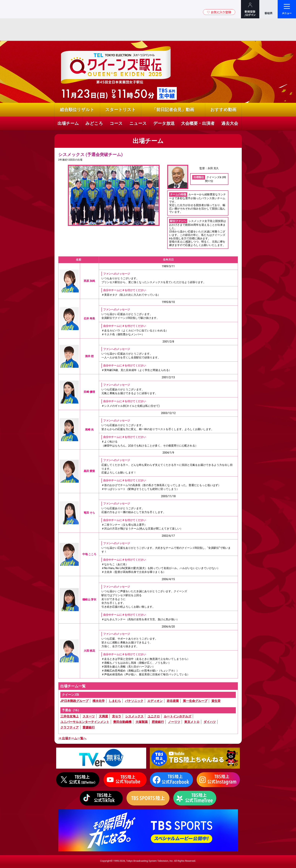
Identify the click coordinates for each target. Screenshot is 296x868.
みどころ (94, 123)
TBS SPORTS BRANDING (148, 830)
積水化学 (99, 701)
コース (116, 123)
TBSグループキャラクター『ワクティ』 (36, 9)
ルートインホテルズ (178, 716)
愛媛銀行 (89, 727)
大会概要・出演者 (198, 123)
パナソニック (134, 701)
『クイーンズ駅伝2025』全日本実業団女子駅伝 (118, 74)
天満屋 (103, 716)
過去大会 (230, 123)
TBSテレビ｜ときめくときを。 (14, 9)
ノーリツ (174, 722)
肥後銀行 (158, 722)
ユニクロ (154, 716)
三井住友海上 (70, 716)
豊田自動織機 (122, 722)
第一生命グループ (195, 701)
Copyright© (106, 861)
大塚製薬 (142, 722)
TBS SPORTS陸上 (148, 798)
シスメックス (134, 716)
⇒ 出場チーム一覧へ (72, 738)
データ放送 (164, 123)
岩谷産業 (173, 701)
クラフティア (70, 727)
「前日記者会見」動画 (173, 110)
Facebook (171, 780)
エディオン (155, 701)
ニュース (138, 123)
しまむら (115, 701)
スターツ (89, 716)
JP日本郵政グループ (74, 701)
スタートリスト (121, 110)
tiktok (101, 798)
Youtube (195, 758)
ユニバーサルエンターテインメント (85, 722)
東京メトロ (192, 722)
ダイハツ (210, 722)
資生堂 (216, 701)
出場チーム (68, 123)
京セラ (117, 716)
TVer (101, 758)
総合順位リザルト (77, 110)
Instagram (218, 780)
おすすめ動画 (223, 110)
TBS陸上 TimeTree (195, 798)
